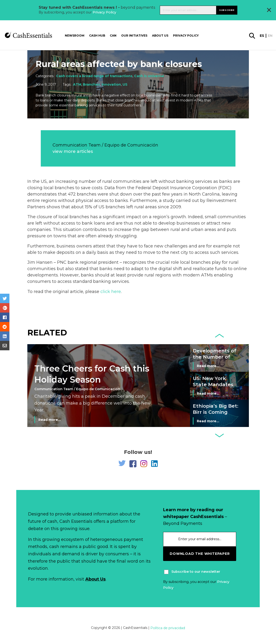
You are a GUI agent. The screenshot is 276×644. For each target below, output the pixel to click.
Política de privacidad (168, 628)
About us (160, 34)
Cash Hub (97, 34)
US (125, 84)
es (262, 34)
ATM (77, 84)
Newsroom (75, 34)
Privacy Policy (104, 12)
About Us (95, 579)
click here (111, 292)
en (270, 34)
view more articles (73, 151)
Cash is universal (149, 76)
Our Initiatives (134, 34)
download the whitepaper (200, 554)
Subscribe (227, 9)
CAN (113, 34)
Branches (91, 84)
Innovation (111, 84)
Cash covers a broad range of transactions (94, 76)
